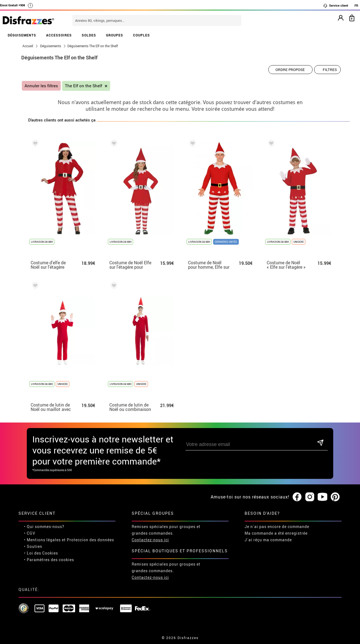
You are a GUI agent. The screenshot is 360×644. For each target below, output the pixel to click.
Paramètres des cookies (50, 560)
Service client (336, 6)
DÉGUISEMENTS (22, 35)
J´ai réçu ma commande (268, 540)
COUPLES (141, 35)
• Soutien (33, 546)
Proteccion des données (90, 540)
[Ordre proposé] (290, 70)
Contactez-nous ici (150, 540)
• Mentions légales (42, 540)
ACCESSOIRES (59, 35)
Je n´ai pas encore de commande (277, 526)
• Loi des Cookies (41, 553)
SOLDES (89, 35)
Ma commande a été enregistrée (276, 533)
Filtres (330, 70)
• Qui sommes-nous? (44, 526)
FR (356, 5)
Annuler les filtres (41, 86)
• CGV (30, 533)
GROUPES (115, 35)
